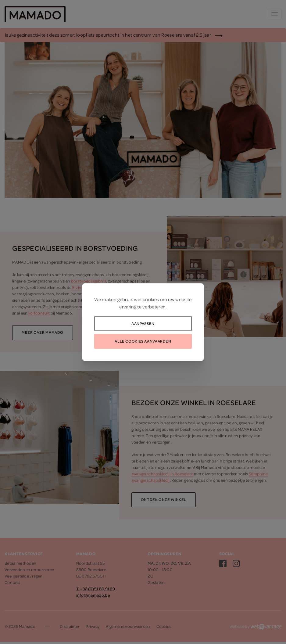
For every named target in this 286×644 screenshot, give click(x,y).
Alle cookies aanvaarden (143, 341)
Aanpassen (143, 323)
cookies (151, 299)
